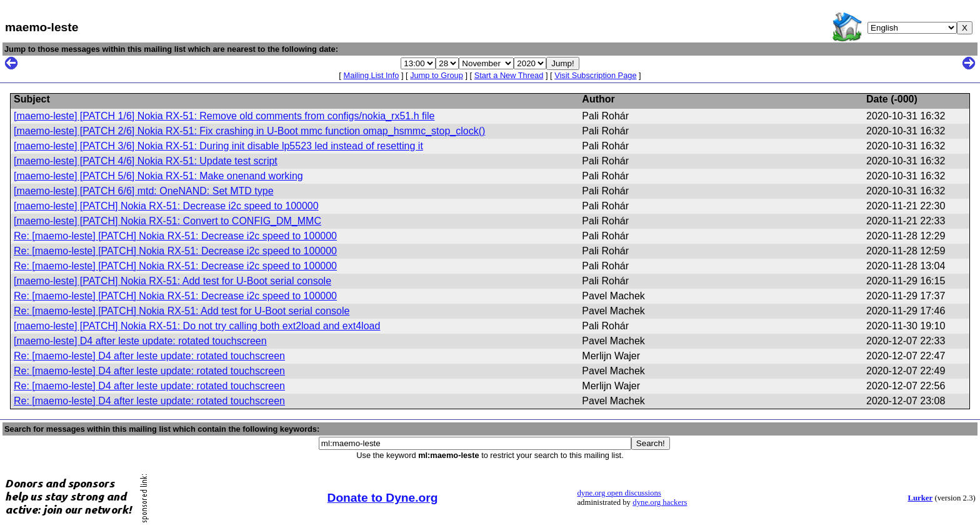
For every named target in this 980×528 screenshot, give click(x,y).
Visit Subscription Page (595, 75)
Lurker (920, 498)
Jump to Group (437, 75)
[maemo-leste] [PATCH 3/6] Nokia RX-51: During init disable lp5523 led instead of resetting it (218, 146)
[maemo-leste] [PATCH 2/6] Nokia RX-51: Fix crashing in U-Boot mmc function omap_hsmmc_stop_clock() (249, 131)
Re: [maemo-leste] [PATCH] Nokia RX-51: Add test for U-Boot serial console (182, 311)
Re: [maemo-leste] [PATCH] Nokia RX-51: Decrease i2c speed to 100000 (175, 236)
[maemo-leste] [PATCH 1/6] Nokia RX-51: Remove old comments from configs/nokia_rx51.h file (224, 116)
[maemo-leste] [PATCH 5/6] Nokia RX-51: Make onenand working (158, 176)
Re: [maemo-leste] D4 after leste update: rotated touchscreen (149, 356)
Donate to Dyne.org (383, 498)
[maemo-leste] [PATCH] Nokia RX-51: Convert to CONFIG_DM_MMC (167, 221)
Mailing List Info (371, 75)
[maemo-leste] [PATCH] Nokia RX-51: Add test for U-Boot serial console (172, 281)
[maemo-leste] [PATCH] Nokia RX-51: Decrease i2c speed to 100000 (166, 206)
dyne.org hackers (660, 502)
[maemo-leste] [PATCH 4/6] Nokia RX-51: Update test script (146, 161)
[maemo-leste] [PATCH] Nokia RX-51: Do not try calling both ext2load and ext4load (197, 326)
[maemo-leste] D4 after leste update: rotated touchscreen (140, 341)
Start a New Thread (509, 75)
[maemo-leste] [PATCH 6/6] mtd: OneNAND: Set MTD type (144, 191)
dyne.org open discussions (619, 493)
